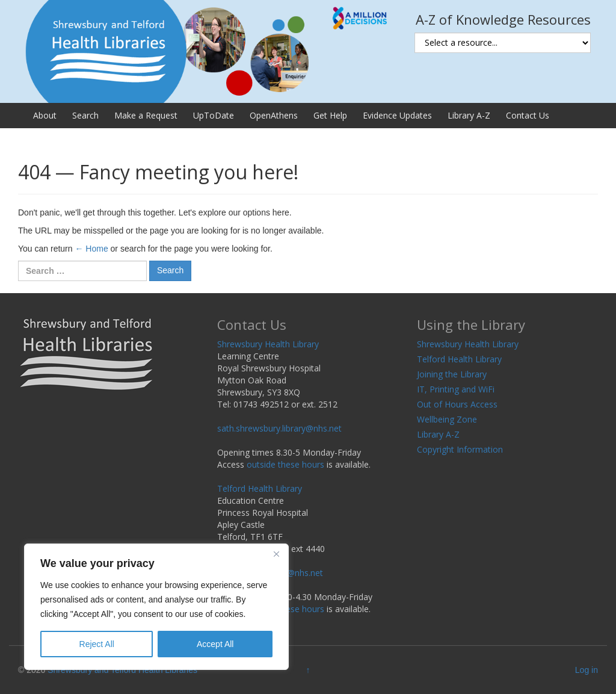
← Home (91, 249)
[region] (156, 607)
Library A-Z (469, 115)
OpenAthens (274, 115)
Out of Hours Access (457, 404)
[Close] (276, 554)
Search (85, 115)
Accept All (215, 644)
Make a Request (146, 115)
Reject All (97, 644)
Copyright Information (460, 449)
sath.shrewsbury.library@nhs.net (279, 428)
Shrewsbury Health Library (268, 344)
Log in (587, 670)
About (45, 115)
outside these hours (285, 464)
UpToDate (214, 115)
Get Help (330, 115)
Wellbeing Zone (447, 419)
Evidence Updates (397, 115)
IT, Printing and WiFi (456, 389)
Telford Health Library (260, 488)
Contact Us (528, 115)
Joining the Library (452, 374)
